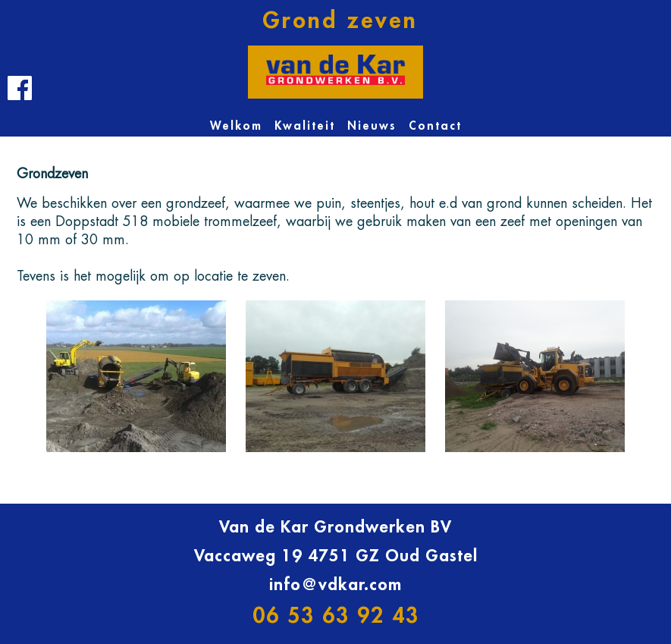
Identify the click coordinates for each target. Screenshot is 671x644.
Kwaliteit (305, 126)
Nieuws (372, 126)
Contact (435, 126)
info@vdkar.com (335, 585)
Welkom (236, 126)
